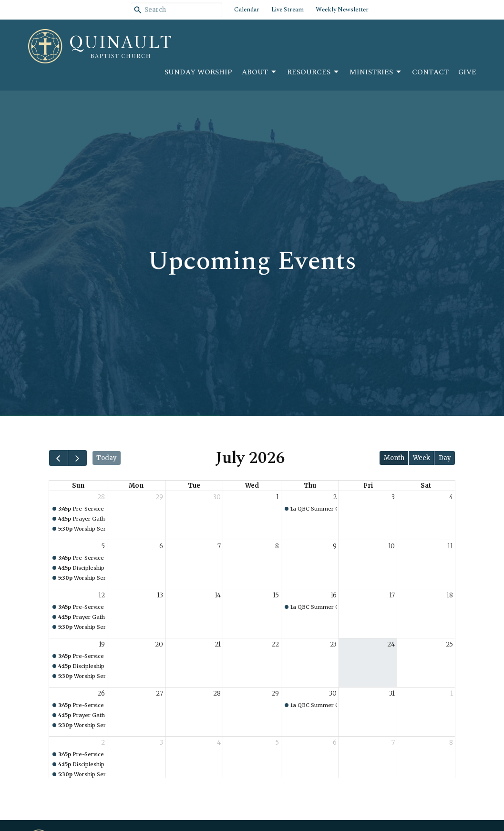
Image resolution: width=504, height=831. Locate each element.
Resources (314, 72)
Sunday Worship (198, 72)
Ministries (376, 72)
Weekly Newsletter (342, 10)
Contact (430, 72)
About (260, 72)
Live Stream (288, 10)
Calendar (247, 10)
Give (467, 72)
